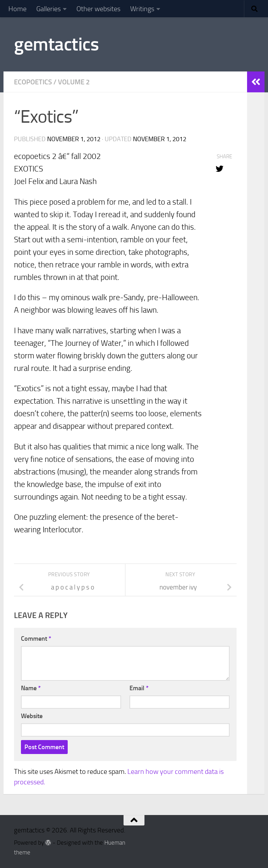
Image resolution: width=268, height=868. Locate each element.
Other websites (98, 9)
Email (139, 688)
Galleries (49, 9)
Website (32, 716)
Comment (36, 639)
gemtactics (56, 44)
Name (31, 688)
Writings (142, 9)
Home (17, 9)
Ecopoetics (33, 82)
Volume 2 (74, 82)
